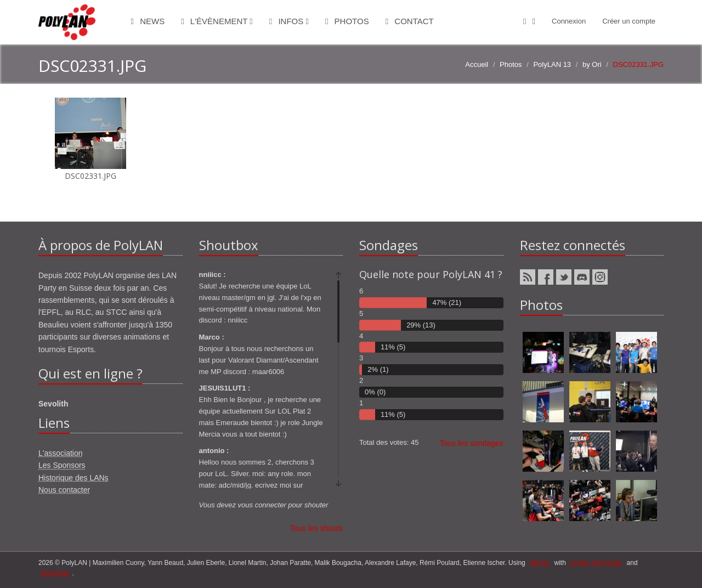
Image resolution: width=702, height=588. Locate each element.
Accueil (477, 64)
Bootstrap (55, 573)
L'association (61, 453)
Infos (289, 21)
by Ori (592, 64)
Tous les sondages (472, 443)
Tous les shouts (317, 528)
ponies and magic (596, 563)
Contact (410, 21)
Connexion (569, 21)
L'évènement (217, 21)
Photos (347, 21)
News (148, 21)
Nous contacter (64, 490)
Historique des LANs (73, 478)
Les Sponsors (62, 465)
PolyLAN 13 (552, 64)
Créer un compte (629, 21)
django (540, 563)
